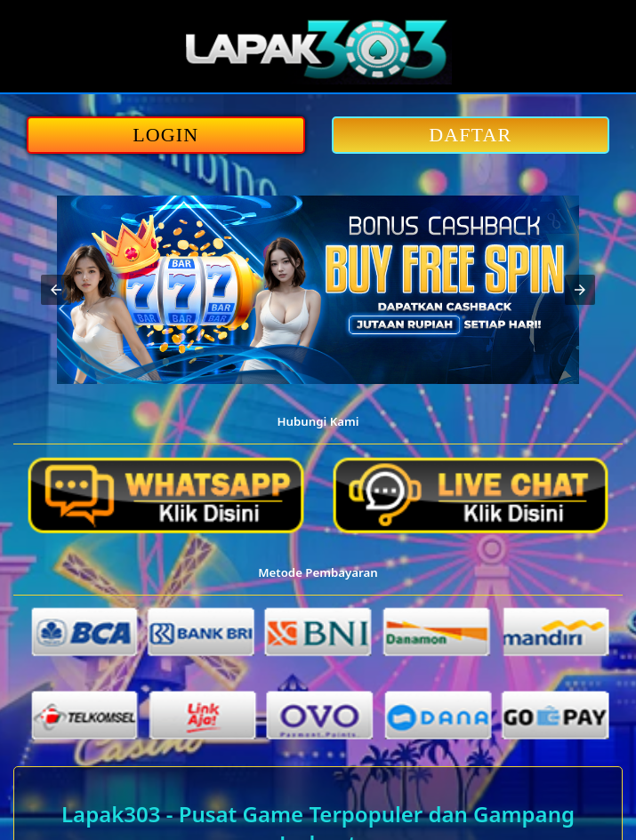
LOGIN (165, 135)
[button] (56, 290)
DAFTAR (470, 135)
